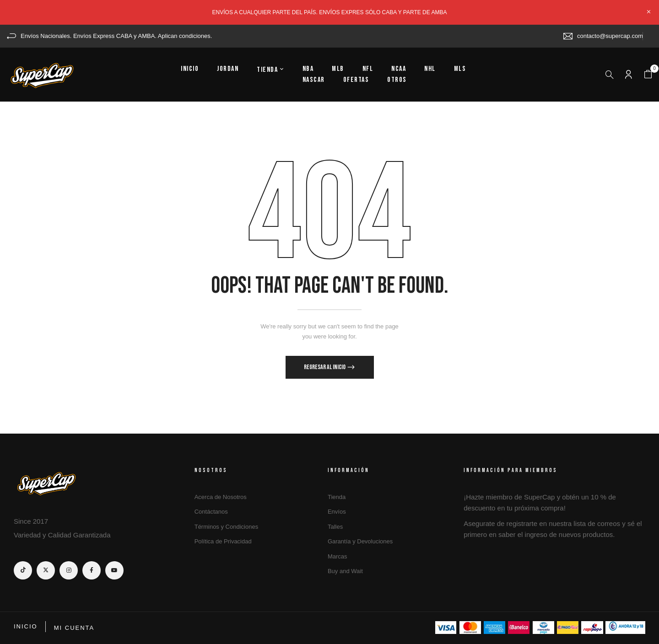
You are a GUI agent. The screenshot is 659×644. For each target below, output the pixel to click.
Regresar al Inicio (325, 367)
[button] (648, 75)
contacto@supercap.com (610, 36)
